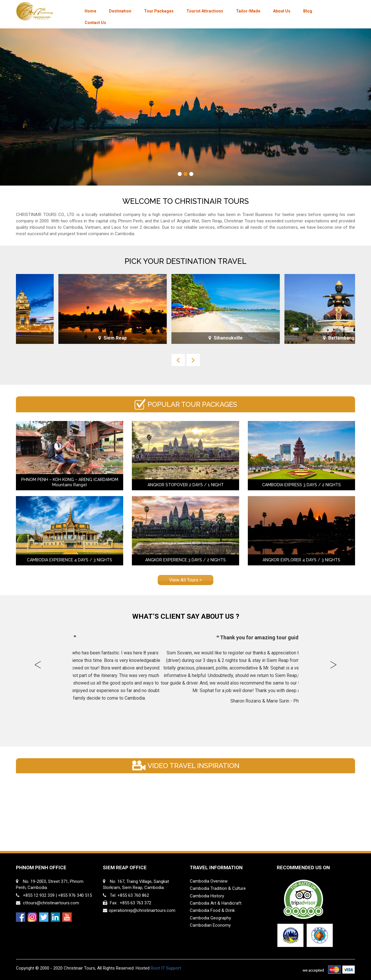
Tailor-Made (248, 11)
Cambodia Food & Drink (212, 910)
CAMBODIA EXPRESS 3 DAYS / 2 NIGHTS (301, 485)
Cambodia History (207, 896)
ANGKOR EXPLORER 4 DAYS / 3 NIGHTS (301, 560)
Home (90, 11)
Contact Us (95, 23)
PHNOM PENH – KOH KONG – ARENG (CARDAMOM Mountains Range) (70, 482)
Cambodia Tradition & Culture (218, 888)
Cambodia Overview (209, 881)
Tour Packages (159, 11)
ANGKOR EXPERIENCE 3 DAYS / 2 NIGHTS (185, 560)
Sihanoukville (299, 338)
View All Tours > (185, 580)
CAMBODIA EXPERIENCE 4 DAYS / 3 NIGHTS (70, 560)
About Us (282, 11)
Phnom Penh (72, 338)
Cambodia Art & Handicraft (216, 903)
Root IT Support (166, 968)
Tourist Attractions (205, 11)
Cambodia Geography (210, 918)
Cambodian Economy (210, 925)
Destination (120, 11)
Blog (308, 11)
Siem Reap (185, 338)
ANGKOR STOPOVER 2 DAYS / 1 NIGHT (186, 485)
